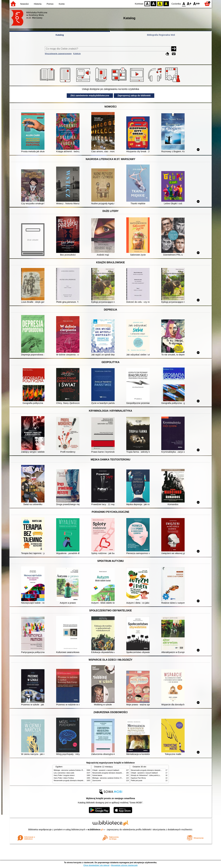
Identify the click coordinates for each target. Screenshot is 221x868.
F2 (197, 4)
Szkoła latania (97, 775)
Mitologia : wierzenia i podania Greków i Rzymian (71, 770)
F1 (189, 4)
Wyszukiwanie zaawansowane (58, 54)
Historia (38, 4)
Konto (62, 4)
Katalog (60, 35)
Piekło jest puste (137, 781)
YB (160, 4)
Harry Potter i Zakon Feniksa (64, 778)
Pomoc (50, 4)
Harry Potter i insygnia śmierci (64, 775)
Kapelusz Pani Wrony (138, 778)
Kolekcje (77, 54)
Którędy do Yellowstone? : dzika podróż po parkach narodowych (153, 775)
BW (154, 4)
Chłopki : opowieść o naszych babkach (106, 770)
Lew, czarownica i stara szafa (64, 773)
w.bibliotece (95, 830)
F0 (184, 4)
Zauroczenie (97, 781)
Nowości (24, 4)
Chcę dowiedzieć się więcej (96, 865)
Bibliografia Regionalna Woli (161, 35)
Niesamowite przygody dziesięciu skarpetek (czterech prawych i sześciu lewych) (82, 781)
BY (166, 4)
